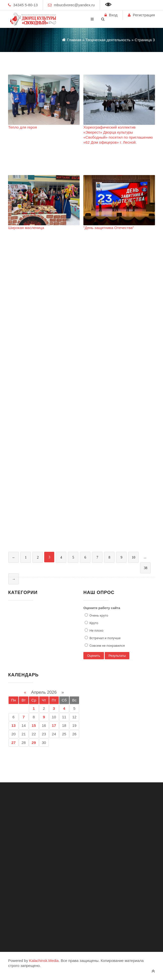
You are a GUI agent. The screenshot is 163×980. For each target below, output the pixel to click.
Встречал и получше (105, 638)
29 (34, 743)
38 (145, 568)
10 (133, 557)
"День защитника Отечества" (109, 228)
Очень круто (98, 615)
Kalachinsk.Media (44, 961)
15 (34, 725)
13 (13, 725)
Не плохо (96, 631)
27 (13, 743)
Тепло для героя (22, 127)
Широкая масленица (26, 228)
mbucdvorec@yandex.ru (74, 5)
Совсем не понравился (107, 646)
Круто (93, 623)
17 (54, 725)
